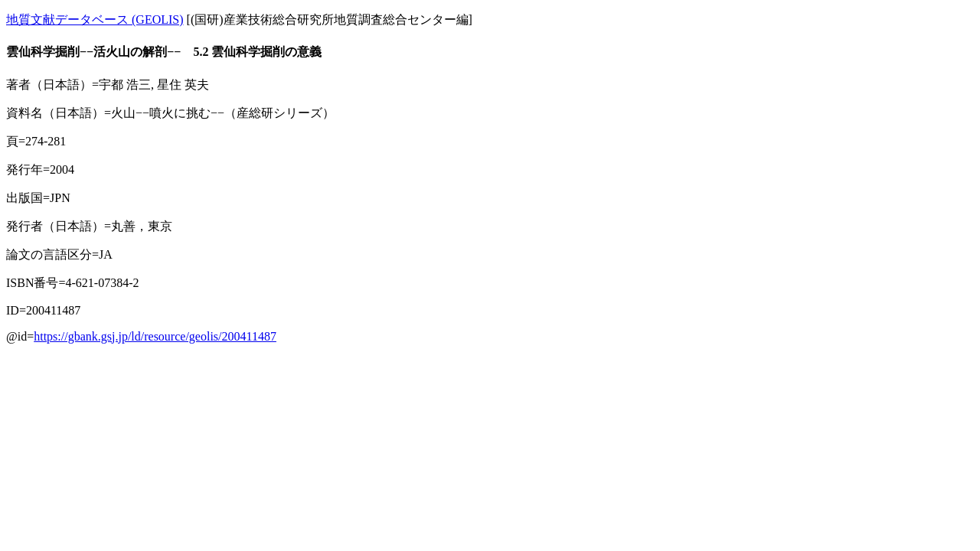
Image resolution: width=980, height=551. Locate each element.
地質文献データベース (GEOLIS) (95, 20)
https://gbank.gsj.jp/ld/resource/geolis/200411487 (155, 336)
